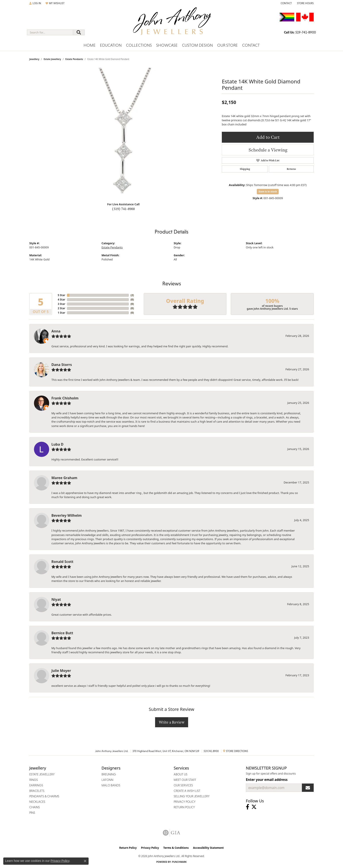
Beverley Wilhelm (66, 515)
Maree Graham (64, 478)
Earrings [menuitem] (36, 785)
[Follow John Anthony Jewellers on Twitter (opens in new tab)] (254, 807)
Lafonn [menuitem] (107, 780)
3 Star (61, 304)
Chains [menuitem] (35, 807)
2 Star (61, 308)
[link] (286, 3)
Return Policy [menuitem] (184, 807)
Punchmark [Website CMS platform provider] (179, 862)
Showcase (167, 45)
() (132, 295)
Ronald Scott (62, 562)
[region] (123, 133)
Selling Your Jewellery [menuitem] (192, 796)
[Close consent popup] (85, 861)
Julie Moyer (61, 671)
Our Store (227, 45)
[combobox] (50, 32)
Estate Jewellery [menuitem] (42, 774)
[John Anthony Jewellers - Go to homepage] (172, 24)
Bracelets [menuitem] (37, 791)
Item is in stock (268, 191)
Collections (139, 45)
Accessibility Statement (208, 848)
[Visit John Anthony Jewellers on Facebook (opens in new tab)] (248, 807)
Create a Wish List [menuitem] (187, 791)
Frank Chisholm (65, 398)
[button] (35, 3)
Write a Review (172, 722)
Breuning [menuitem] (109, 774)
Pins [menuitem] (32, 813)
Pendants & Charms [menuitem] (44, 796)
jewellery (34, 59)
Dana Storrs (62, 365)
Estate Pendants (74, 59)
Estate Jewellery (52, 59)
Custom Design (197, 45)
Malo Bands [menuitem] (111, 785)
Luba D (57, 444)
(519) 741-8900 (123, 209)
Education (111, 45)
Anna (56, 331)
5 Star (61, 295)
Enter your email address (267, 780)
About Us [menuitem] (181, 774)
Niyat (56, 599)
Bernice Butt (62, 633)
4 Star (61, 300)
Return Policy (128, 848)
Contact (251, 45)
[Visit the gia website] (171, 833)
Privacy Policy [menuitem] (185, 802)
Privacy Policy (150, 848)
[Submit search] (79, 32)
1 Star (61, 313)
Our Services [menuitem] (183, 785)
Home (90, 45)
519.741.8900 (211, 751)
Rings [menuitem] (34, 780)
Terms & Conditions (176, 848)
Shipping (245, 169)
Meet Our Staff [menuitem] (185, 780)
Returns (291, 169)
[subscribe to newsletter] (308, 788)
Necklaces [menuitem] (37, 802)
